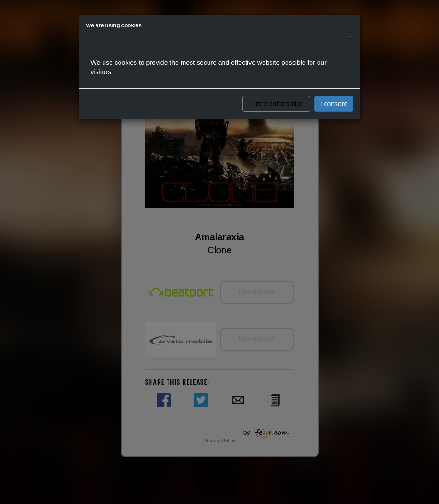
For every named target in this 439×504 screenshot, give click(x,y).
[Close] (350, 34)
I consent (334, 104)
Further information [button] (276, 104)
